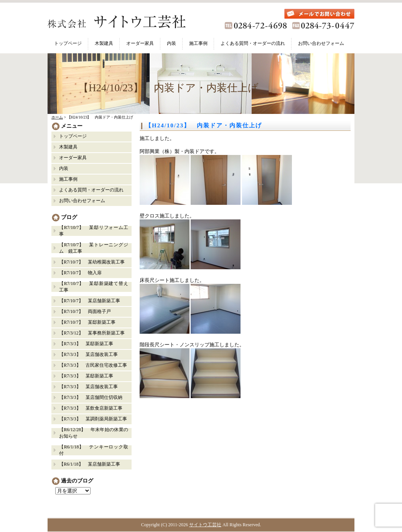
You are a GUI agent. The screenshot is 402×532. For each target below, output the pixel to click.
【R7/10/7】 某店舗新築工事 (90, 301)
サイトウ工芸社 (205, 525)
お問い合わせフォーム (321, 43)
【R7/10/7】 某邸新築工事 (87, 322)
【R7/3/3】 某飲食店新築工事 (91, 408)
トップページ (68, 43)
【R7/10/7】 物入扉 (80, 273)
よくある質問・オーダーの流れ (253, 43)
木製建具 (104, 43)
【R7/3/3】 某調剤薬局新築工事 (93, 419)
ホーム (57, 117)
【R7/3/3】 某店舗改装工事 (88, 354)
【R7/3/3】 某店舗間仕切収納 (91, 397)
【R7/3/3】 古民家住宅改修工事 (93, 365)
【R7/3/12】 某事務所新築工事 (92, 333)
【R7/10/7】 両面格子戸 (85, 311)
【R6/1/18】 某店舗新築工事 (90, 464)
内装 (171, 43)
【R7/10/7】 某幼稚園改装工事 (92, 262)
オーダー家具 (140, 43)
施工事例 (198, 43)
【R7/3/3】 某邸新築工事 (88, 344)
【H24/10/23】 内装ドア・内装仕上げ (204, 125)
